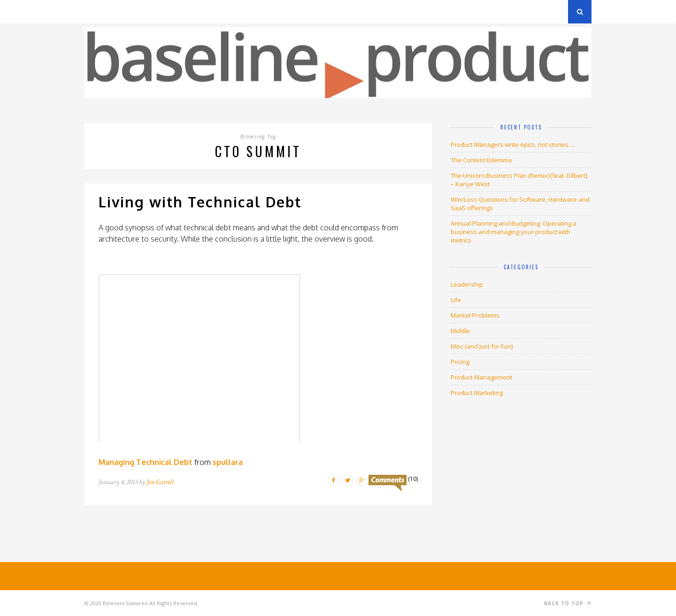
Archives (98, 11)
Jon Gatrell (160, 482)
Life (456, 300)
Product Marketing (477, 393)
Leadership (467, 284)
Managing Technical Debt (146, 462)
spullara (228, 462)
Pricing (460, 362)
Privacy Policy (150, 11)
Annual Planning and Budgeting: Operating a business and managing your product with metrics (514, 232)
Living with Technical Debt (200, 202)
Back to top (568, 603)
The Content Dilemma (481, 160)
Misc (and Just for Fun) (482, 346)
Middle (460, 331)
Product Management (481, 377)
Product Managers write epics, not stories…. (513, 144)
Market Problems (475, 315)
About (197, 11)
